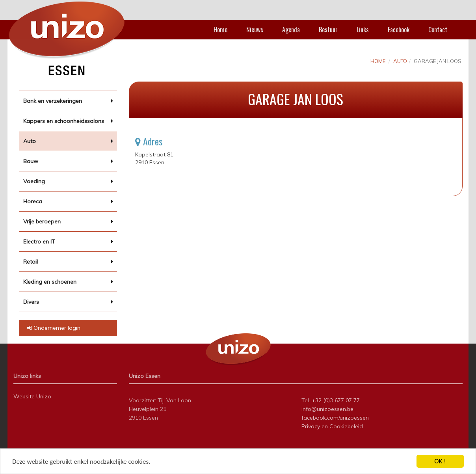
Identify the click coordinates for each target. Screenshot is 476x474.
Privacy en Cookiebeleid (332, 426)
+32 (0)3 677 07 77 (336, 400)
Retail (31, 262)
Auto (30, 141)
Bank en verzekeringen (53, 101)
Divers (31, 302)
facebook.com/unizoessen (335, 418)
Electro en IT (39, 242)
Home (220, 30)
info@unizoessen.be (327, 409)
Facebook (399, 30)
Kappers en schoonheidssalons (64, 121)
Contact (438, 30)
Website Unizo (32, 396)
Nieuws (255, 30)
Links (363, 30)
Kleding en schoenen (50, 282)
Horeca (33, 201)
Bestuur (328, 30)
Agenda (291, 30)
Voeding (34, 181)
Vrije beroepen (42, 221)
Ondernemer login (54, 328)
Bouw (31, 161)
